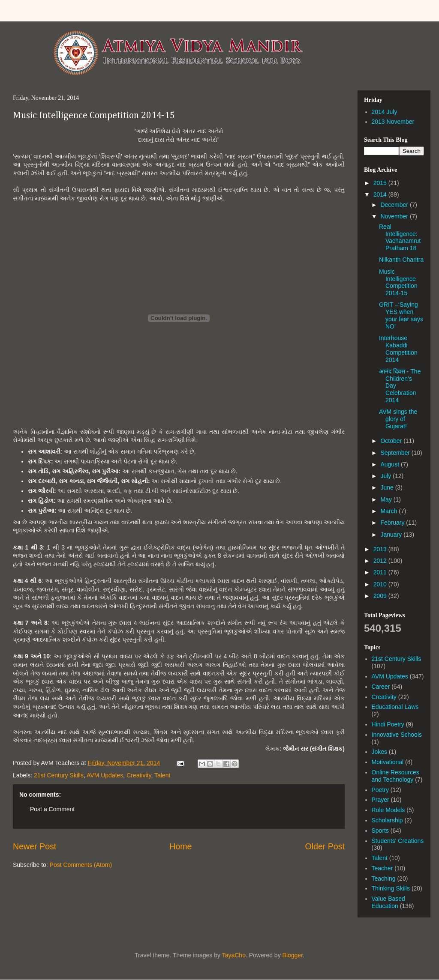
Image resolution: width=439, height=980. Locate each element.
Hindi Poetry (388, 724)
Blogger (293, 955)
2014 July (385, 112)
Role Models (388, 810)
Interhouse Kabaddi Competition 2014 (398, 349)
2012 (381, 561)
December (395, 205)
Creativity (139, 775)
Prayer (380, 800)
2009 (381, 596)
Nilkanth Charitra (401, 260)
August (390, 464)
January (392, 535)
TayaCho (234, 955)
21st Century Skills (59, 775)
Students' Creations (398, 841)
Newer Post (35, 846)
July (386, 476)
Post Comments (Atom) (81, 865)
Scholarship (387, 820)
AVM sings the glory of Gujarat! (398, 419)
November (395, 216)
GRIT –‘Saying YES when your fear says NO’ (401, 315)
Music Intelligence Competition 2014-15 (94, 116)
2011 (381, 572)
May (387, 499)
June (388, 487)
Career (381, 687)
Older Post (325, 846)
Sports (380, 831)
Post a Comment (52, 809)
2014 (381, 194)
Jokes (380, 752)
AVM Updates (105, 775)
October (392, 441)
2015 (381, 183)
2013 (381, 549)
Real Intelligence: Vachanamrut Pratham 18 (400, 237)
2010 (381, 584)
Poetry (380, 790)
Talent (162, 775)
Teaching (384, 878)
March (389, 511)
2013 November (393, 122)
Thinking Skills (391, 888)
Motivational (388, 762)
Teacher (382, 868)
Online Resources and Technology (395, 776)
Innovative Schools (397, 735)
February (393, 523)
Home (180, 846)
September (396, 453)
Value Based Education (388, 902)
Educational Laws (395, 707)
